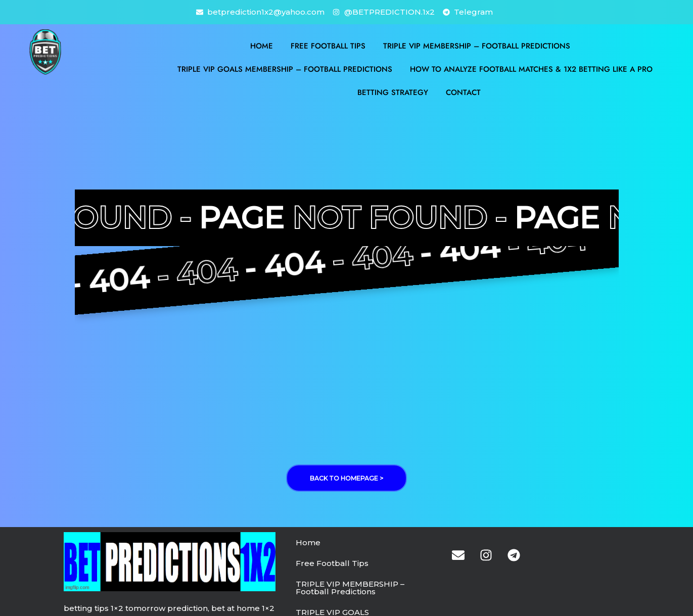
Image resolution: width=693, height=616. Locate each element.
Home (262, 46)
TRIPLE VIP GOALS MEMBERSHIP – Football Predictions (285, 69)
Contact (463, 92)
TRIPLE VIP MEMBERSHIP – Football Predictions (477, 46)
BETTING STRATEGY (393, 92)
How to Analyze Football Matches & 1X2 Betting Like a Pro (531, 69)
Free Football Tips (328, 46)
